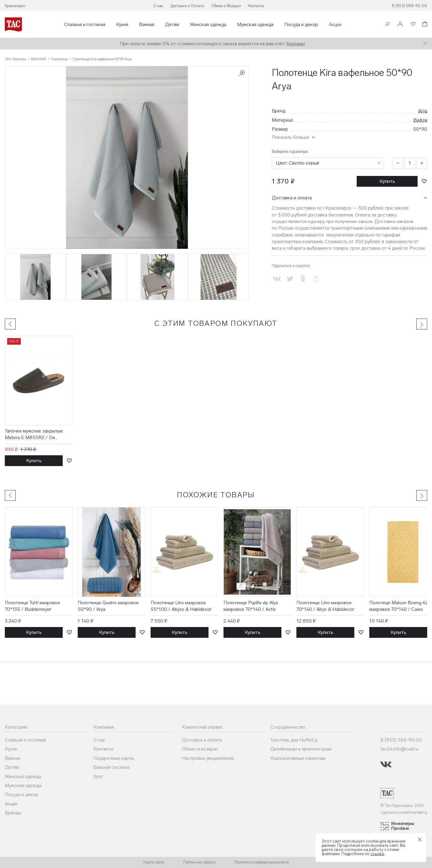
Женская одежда (208, 25)
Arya (423, 111)
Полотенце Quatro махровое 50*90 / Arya (108, 606)
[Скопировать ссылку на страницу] (316, 279)
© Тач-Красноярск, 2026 (402, 806)
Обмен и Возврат (226, 6)
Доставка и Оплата (187, 6)
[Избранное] (412, 24)
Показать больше (291, 137)
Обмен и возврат (200, 749)
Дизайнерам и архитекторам (301, 749)
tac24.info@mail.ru (399, 749)
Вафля (420, 120)
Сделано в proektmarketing (404, 812)
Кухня (122, 25)
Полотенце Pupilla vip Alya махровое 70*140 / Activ (251, 606)
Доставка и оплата (292, 198)
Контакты (256, 6)
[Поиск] (387, 25)
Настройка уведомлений (208, 758)
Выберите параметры (290, 152)
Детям (172, 25)
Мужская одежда (255, 25)
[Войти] (400, 24)
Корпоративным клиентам (298, 758)
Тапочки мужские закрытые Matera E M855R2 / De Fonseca (34, 435)
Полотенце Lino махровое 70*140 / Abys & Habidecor (325, 606)
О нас (158, 6)
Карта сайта (154, 862)
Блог (98, 776)
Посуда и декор (301, 25)
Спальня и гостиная (85, 25)
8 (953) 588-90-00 (409, 6)
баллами (296, 44)
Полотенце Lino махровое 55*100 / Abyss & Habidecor (181, 606)
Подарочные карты (114, 758)
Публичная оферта (199, 862)
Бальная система (111, 767)
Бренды (13, 813)
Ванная (147, 25)
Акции (335, 25)
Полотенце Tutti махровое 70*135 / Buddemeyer (33, 606)
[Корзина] (424, 25)
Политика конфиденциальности (262, 862)
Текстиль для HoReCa (294, 740)
